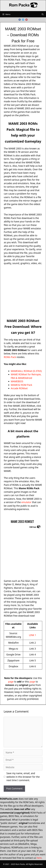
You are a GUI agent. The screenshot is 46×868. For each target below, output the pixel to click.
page (11, 682)
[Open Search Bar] (43, 14)
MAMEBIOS (17, 381)
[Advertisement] (23, 291)
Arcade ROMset (19, 388)
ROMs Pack (10, 357)
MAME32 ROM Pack (21, 385)
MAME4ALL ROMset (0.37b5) (26, 371)
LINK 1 (33, 635)
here (39, 858)
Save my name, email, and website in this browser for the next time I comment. (23, 777)
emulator (26, 502)
